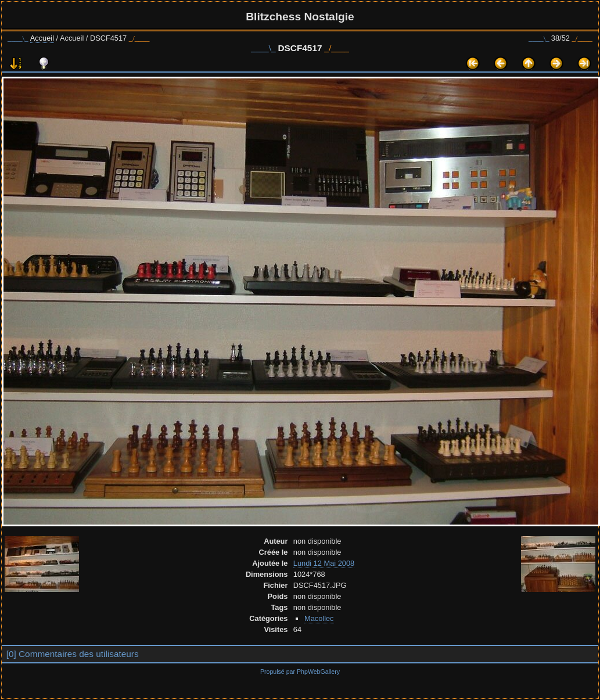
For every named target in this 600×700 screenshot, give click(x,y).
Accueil (42, 38)
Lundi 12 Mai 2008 (324, 563)
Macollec (319, 618)
